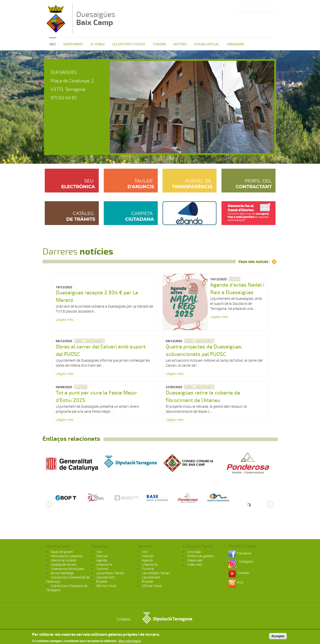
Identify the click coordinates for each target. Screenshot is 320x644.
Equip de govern (62, 552)
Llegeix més (65, 319)
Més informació (129, 642)
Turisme (159, 44)
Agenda (102, 560)
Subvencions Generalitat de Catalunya (68, 579)
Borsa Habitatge (62, 573)
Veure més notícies (253, 262)
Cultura (81, 387)
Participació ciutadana (66, 556)
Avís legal (194, 552)
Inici (53, 44)
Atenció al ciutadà (63, 560)
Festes (234, 279)
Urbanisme (235, 44)
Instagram (246, 561)
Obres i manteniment (89, 341)
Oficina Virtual (207, 44)
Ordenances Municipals (67, 569)
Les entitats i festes (129, 44)
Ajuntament (73, 44)
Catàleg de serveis (64, 564)
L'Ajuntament (105, 577)
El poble (98, 44)
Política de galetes (200, 556)
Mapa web (195, 560)
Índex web (195, 564)
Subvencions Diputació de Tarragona (67, 588)
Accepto (278, 637)
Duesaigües (96, 18)
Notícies (180, 44)
